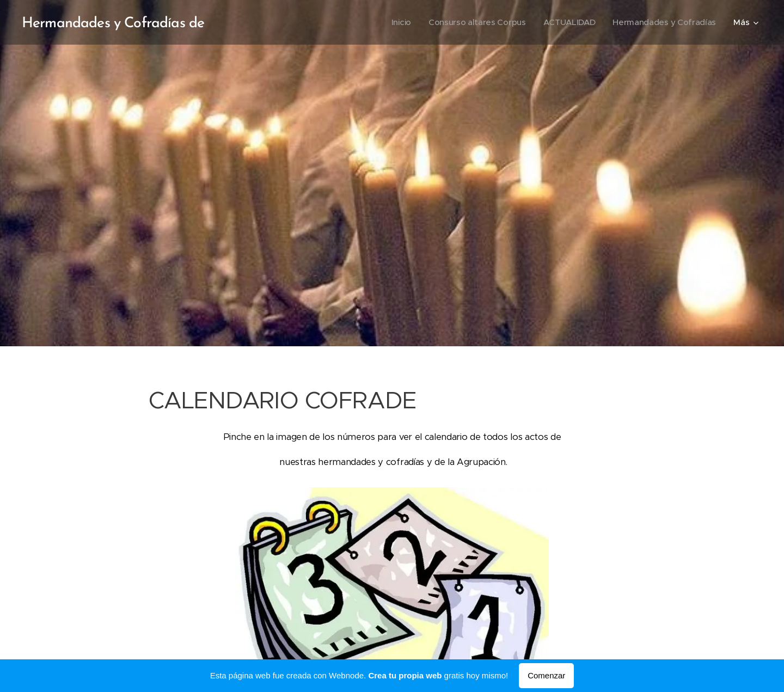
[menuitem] (394, 22)
